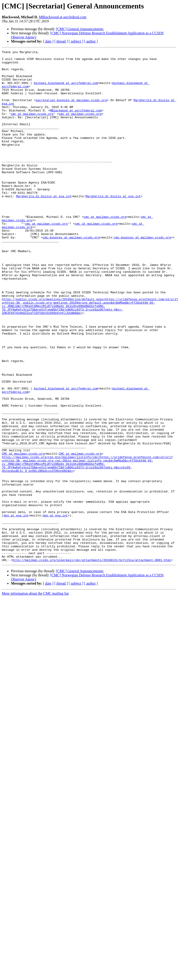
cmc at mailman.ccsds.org (32, 127)
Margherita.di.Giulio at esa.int (44, 226)
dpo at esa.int (16, 609)
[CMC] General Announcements (80, 29)
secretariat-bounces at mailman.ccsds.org (71, 110)
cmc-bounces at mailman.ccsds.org (71, 275)
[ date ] (48, 41)
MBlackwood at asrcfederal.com (63, 17)
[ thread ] (61, 41)
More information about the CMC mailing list (35, 696)
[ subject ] (76, 41)
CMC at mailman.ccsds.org (23, 535)
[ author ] (91, 41)
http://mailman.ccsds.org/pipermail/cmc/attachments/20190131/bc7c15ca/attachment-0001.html (92, 662)
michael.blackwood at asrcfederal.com (66, 90)
